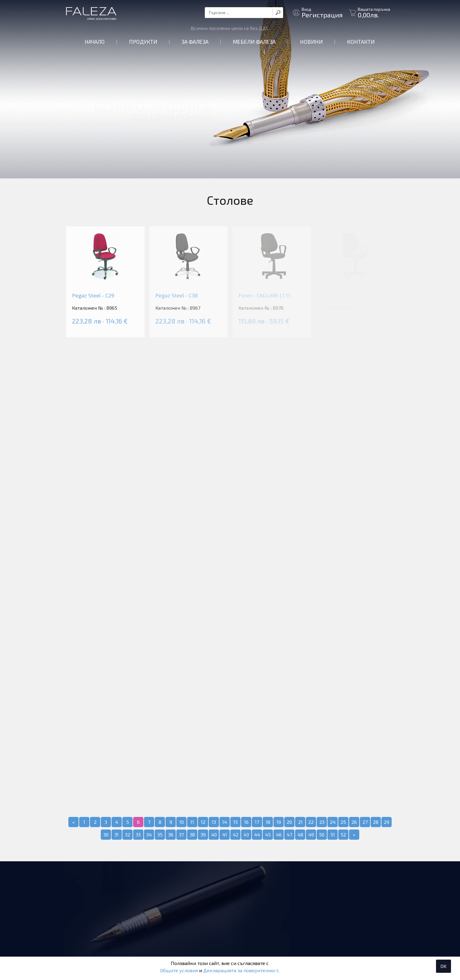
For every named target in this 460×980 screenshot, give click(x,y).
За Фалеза (195, 42)
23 (322, 822)
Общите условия (179, 970)
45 (268, 834)
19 (279, 822)
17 (257, 822)
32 (128, 834)
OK (444, 966)
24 (333, 822)
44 (257, 834)
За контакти (161, 13)
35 (160, 834)
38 (192, 834)
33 (138, 834)
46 (279, 834)
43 (246, 834)
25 (343, 822)
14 (225, 822)
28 (376, 822)
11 (192, 822)
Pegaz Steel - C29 (93, 295)
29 (387, 822)
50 (322, 834)
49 (311, 834)
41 (225, 834)
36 (171, 834)
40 (214, 834)
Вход (322, 13)
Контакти (361, 42)
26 (354, 822)
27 (365, 822)
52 (343, 834)
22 (311, 822)
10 (182, 822)
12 (203, 822)
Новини (311, 42)
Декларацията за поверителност (241, 970)
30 (106, 834)
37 (181, 834)
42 (236, 834)
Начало (95, 42)
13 (214, 822)
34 (149, 834)
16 (246, 822)
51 (333, 834)
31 (117, 834)
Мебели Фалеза (254, 42)
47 (289, 834)
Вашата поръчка (374, 13)
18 (268, 822)
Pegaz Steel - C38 (177, 295)
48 (300, 834)
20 (289, 822)
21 (300, 822)
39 (203, 834)
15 (236, 822)
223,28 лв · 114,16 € (100, 321)
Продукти (143, 42)
